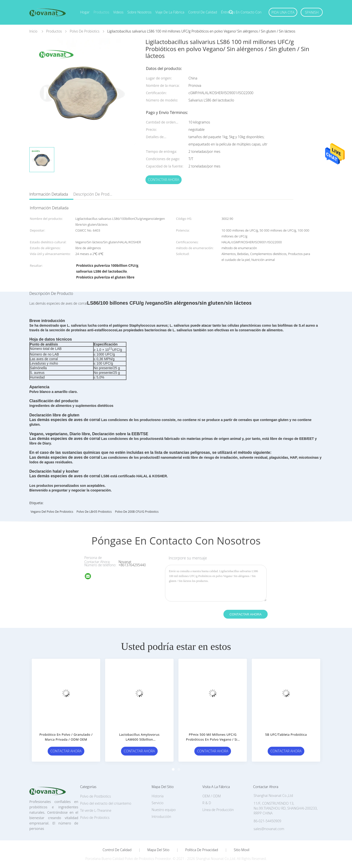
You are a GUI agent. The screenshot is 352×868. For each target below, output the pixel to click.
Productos (101, 12)
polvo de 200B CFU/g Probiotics (137, 512)
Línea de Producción (218, 810)
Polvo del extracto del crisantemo (106, 803)
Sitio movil (242, 850)
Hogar (85, 12)
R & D (207, 803)
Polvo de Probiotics (95, 818)
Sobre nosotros (139, 12)
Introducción (161, 817)
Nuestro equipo (164, 810)
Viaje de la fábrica (170, 12)
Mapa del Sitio (158, 850)
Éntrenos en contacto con (241, 12)
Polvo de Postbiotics (96, 796)
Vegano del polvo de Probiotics (52, 512)
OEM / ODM (212, 796)
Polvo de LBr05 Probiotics (94, 512)
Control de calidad (203, 12)
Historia (158, 796)
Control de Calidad (117, 850)
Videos (118, 12)
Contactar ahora (164, 180)
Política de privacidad (202, 850)
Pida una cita (283, 12)
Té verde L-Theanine (96, 810)
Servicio (157, 803)
